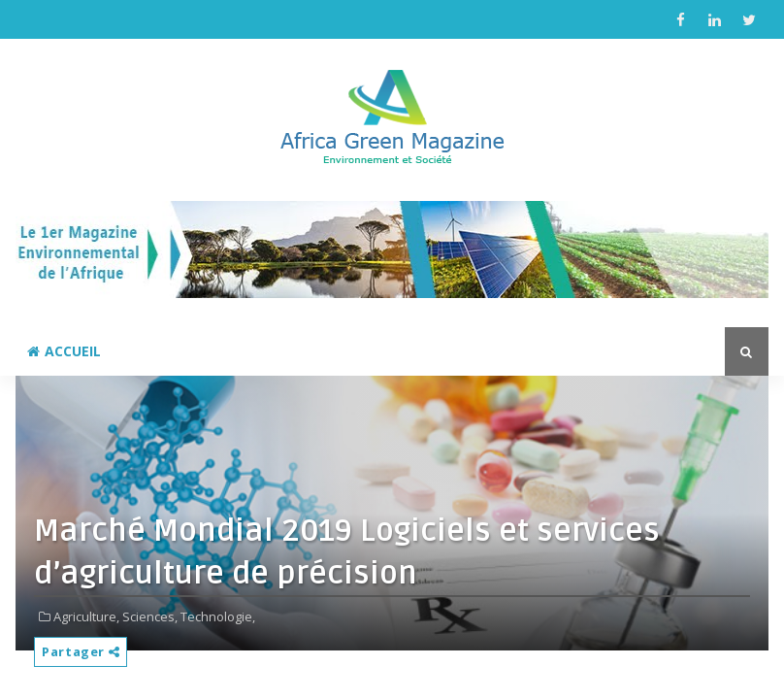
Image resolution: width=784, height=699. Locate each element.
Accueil (64, 351)
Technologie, (218, 616)
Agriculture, (86, 616)
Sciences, (150, 616)
